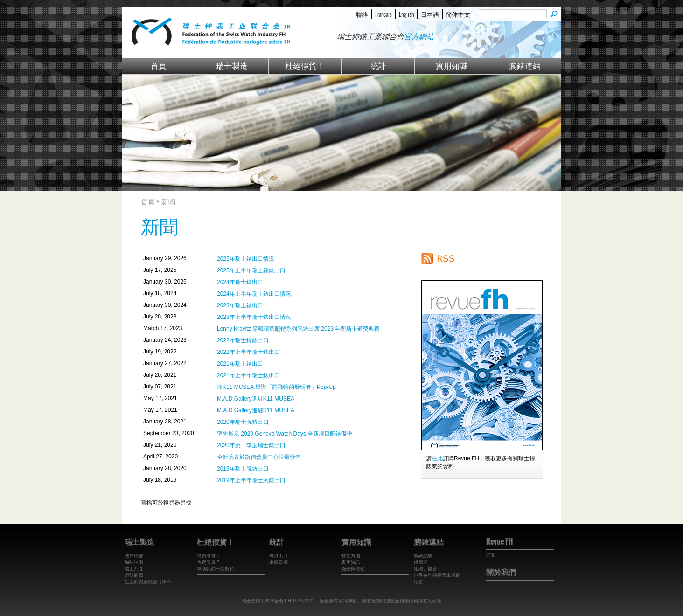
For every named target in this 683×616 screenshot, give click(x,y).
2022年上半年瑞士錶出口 (248, 352)
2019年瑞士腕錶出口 (243, 469)
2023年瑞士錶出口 (240, 305)
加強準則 (134, 562)
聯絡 (362, 14)
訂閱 (491, 555)
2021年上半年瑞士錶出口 (248, 375)
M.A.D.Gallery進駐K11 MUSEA (256, 399)
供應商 (421, 562)
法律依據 (134, 556)
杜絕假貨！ (305, 66)
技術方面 (351, 556)
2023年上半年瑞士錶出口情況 (254, 317)
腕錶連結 (525, 66)
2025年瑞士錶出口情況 (246, 259)
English (406, 14)
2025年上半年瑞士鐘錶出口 (251, 270)
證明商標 (134, 575)
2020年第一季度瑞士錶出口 (251, 445)
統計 (378, 66)
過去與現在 (353, 569)
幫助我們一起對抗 (216, 569)
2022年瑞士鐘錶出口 (243, 340)
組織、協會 (425, 569)
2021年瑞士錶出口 (240, 364)
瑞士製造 (232, 66)
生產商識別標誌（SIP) (148, 582)
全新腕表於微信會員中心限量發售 (259, 457)
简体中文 (458, 14)
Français (383, 14)
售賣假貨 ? (208, 562)
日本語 (430, 14)
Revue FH (499, 541)
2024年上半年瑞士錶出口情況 (254, 294)
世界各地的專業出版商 (437, 575)
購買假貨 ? (208, 556)
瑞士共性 (134, 569)
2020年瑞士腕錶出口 (243, 422)
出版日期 (279, 562)
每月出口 (279, 556)
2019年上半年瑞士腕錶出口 (251, 480)
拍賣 (418, 582)
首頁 (159, 66)
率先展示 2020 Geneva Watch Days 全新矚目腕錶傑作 (285, 434)
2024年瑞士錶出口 (240, 282)
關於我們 (501, 572)
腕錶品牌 (423, 556)
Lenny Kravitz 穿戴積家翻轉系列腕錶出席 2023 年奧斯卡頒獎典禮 (298, 329)
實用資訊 (351, 562)
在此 (437, 458)
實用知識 (452, 66)
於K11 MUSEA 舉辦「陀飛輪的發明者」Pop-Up (276, 387)
